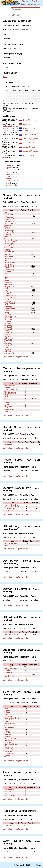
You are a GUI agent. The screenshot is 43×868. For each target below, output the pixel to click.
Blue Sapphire (10, 244)
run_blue (8, 791)
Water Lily (8, 344)
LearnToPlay (9, 218)
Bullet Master (10, 724)
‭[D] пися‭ (9, 168)
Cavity (7, 725)
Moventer (8, 737)
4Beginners (9, 214)
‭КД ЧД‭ (8, 176)
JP (5, 400)
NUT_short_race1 (11, 634)
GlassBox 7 (9, 283)
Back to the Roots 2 (12, 543)
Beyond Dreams (11, 240)
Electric (7, 268)
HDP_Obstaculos (11, 669)
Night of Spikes (10, 738)
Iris (6, 290)
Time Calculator (10, 825)
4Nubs (7, 238)
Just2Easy (8, 294)
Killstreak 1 (9, 716)
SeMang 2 (8, 327)
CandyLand (9, 247)
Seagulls (8, 322)
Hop (6, 545)
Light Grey (8, 297)
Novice (25, 128)
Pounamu (8, 318)
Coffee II (8, 397)
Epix (31, 128)
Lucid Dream (9, 733)
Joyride (7, 711)
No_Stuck (8, 740)
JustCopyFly (7, 132)
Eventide (8, 272)
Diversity (32, 135)
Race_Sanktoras (11, 744)
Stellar (7, 511)
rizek (6, 408)
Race (25, 139)
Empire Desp (9, 270)
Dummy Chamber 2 (12, 507)
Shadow (8, 349)
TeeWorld (8, 340)
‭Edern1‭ (8, 183)
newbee (7, 310)
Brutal (25, 120)
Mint (6, 305)
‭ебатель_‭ (9, 174)
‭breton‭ (8, 172)
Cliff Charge (33, 151)
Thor (6, 342)
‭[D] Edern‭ (9, 165)
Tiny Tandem (9, 233)
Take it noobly (10, 338)
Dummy (26, 130)
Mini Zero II (9, 735)
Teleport (8, 351)
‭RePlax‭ (8, 185)
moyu (7, 404)
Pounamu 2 (9, 320)
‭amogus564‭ (10, 179)
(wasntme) (8, 236)
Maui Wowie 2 (10, 303)
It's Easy (8, 292)
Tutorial (23, 87)
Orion (7, 312)
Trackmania (9, 753)
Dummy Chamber (11, 505)
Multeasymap (10, 309)
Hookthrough (7, 126)
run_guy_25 (9, 748)
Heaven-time (9, 727)
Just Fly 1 (8, 672)
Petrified (8, 314)
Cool (6, 253)
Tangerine (8, 225)
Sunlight (8, 336)
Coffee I (7, 395)
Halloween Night (11, 286)
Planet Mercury (10, 316)
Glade (7, 281)
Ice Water (8, 234)
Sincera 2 (8, 333)
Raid (6, 746)
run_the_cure (33, 139)
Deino (7, 260)
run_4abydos (10, 790)
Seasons (8, 323)
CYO (6, 399)
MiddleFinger (10, 402)
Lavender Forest (11, 296)
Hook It (7, 729)
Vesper (7, 755)
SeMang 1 (8, 325)
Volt (6, 757)
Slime (7, 391)
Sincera (32, 147)
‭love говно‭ (10, 170)
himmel (7, 671)
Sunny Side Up (10, 223)
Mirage (7, 388)
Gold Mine (8, 284)
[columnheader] (11, 210)
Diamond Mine (10, 262)
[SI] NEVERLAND (11, 393)
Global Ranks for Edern (32, 4)
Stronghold (33, 120)
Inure (6, 216)
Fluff (6, 275)
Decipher (8, 259)
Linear (7, 220)
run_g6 (7, 793)
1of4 (6, 722)
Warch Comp (9, 676)
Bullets (7, 229)
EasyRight (8, 264)
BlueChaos (9, 246)
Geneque (8, 277)
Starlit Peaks (9, 410)
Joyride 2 (8, 713)
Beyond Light (10, 242)
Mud (6, 709)
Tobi (6, 412)
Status (25, 1)
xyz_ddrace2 (9, 353)
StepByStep (9, 221)
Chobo (7, 249)
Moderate (26, 124)
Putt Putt (8, 742)
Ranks (35, 1)
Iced (6, 288)
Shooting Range (11, 750)
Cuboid (7, 255)
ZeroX (7, 346)
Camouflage (9, 231)
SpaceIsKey (9, 720)
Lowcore (8, 301)
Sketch (7, 334)
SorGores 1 (9, 751)
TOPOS (7, 714)
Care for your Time (12, 718)
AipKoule (8, 667)
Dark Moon (9, 257)
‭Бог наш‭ (9, 181)
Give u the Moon (11, 279)
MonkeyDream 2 (11, 389)
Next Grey (8, 406)
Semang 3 (8, 329)
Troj (6, 674)
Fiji (6, 273)
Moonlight (8, 307)
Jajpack (7, 731)
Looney (7, 299)
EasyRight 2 (9, 266)
